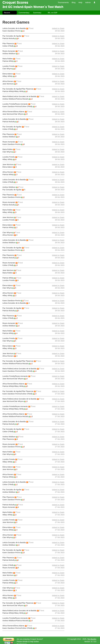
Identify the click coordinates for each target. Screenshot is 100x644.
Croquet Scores (15, 2)
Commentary (24, 13)
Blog (74, 2)
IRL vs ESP (53, 13)
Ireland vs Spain (58, 28)
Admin (88, 2)
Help (80, 2)
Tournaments (63, 2)
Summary (37, 13)
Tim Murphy (92, 639)
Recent (7, 13)
